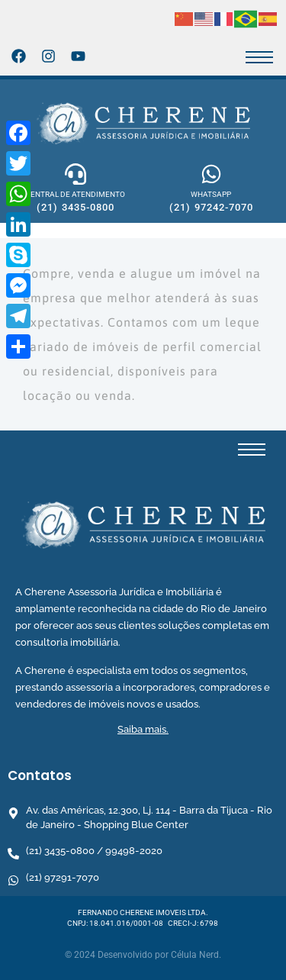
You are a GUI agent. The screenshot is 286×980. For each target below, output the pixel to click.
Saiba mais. (143, 729)
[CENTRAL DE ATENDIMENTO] (76, 174)
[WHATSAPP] (211, 174)
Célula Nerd (195, 955)
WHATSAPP (211, 194)
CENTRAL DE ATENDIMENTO (75, 194)
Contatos (40, 775)
